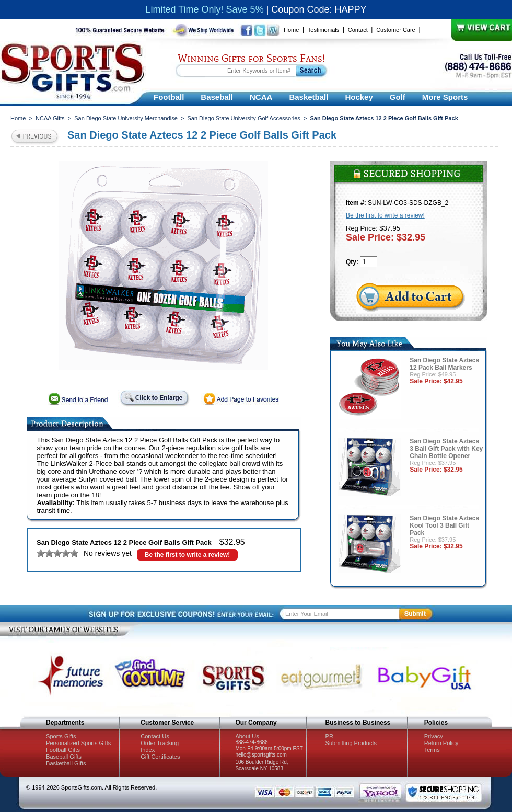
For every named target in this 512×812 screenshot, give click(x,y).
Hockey (359, 97)
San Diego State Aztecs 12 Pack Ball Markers (444, 364)
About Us (247, 736)
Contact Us (155, 736)
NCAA (261, 97)
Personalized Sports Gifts (78, 743)
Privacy (434, 736)
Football (169, 97)
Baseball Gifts (64, 757)
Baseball (217, 97)
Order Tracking (160, 743)
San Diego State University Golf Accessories (243, 118)
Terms (432, 750)
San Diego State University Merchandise (126, 118)
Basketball (309, 97)
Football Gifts (63, 750)
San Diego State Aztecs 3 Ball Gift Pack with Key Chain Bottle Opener (446, 449)
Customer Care (396, 30)
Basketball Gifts (66, 763)
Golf (398, 97)
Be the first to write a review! (187, 555)
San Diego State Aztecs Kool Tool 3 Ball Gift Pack (444, 525)
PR (329, 736)
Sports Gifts (61, 736)
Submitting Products (351, 743)
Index (148, 750)
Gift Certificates (160, 757)
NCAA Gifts (50, 118)
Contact (358, 30)
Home (291, 30)
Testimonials (324, 30)
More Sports (445, 97)
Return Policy (441, 743)
